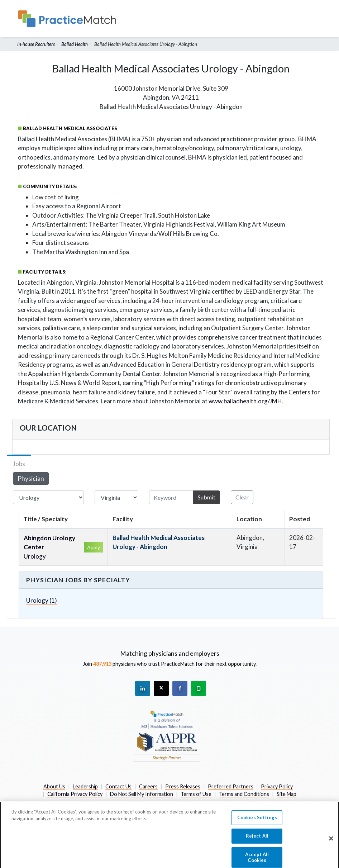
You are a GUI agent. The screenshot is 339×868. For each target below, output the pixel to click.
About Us (54, 786)
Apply (94, 547)
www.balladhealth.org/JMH (245, 401)
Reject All (257, 840)
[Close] (331, 843)
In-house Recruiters (36, 44)
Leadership (85, 786)
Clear (242, 497)
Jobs (19, 464)
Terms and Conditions (244, 794)
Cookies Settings (257, 822)
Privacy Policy (277, 786)
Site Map (287, 794)
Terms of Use (196, 794)
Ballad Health (75, 44)
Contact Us (118, 786)
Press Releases (183, 786)
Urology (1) (42, 600)
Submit (207, 497)
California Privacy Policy (75, 794)
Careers (148, 786)
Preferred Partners (231, 786)
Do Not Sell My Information (142, 794)
